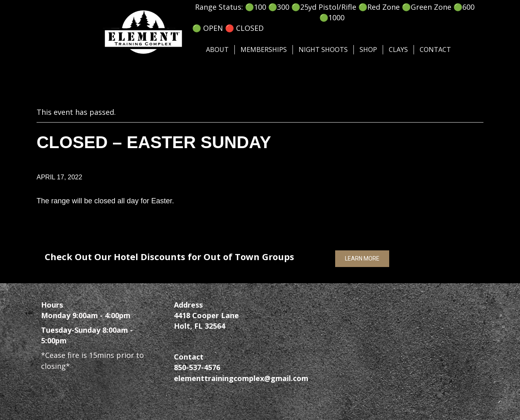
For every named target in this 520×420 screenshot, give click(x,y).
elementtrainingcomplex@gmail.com (241, 378)
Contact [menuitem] (435, 50)
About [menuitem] (217, 50)
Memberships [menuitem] (264, 50)
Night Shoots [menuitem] (323, 50)
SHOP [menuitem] (368, 50)
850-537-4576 (197, 367)
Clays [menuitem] (398, 50)
